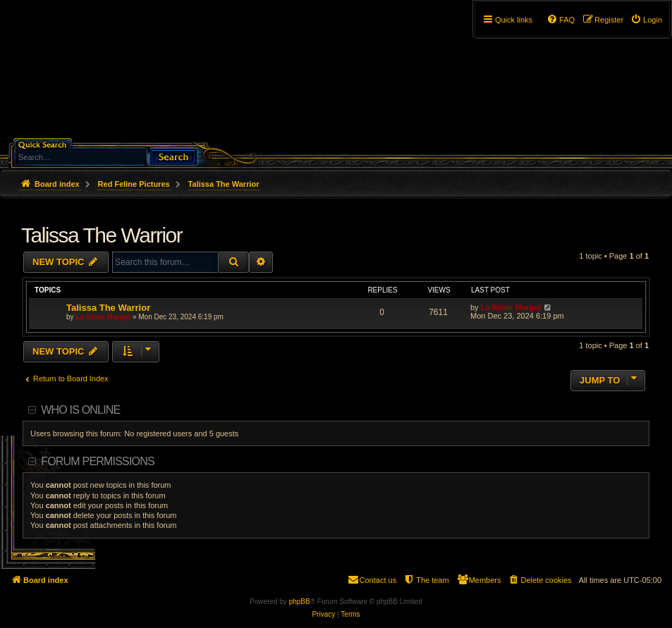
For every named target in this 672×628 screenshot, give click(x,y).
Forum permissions (98, 461)
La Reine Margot (103, 317)
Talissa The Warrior (102, 235)
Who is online (80, 410)
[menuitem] (646, 20)
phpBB (300, 602)
